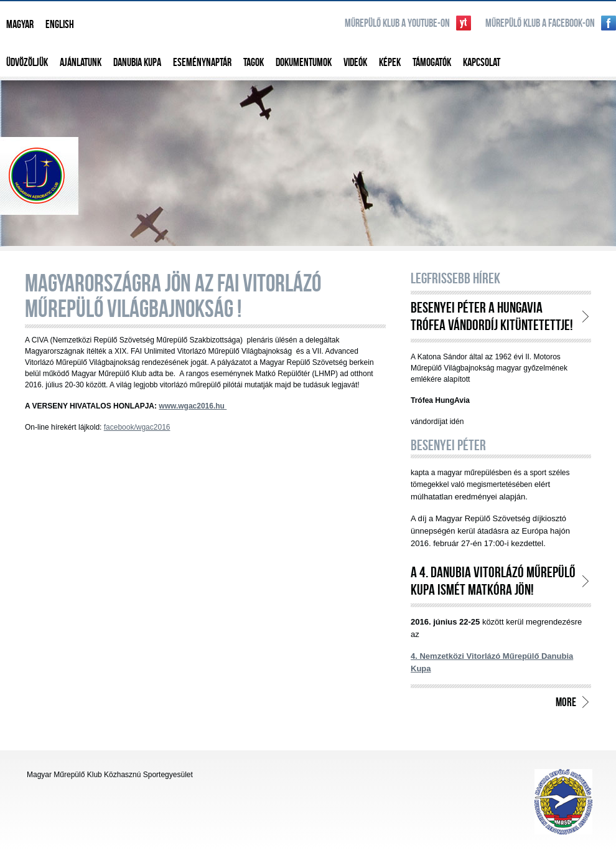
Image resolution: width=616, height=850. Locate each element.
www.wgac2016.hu (193, 406)
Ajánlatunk (81, 62)
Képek (390, 62)
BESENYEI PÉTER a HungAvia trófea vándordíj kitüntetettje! (492, 316)
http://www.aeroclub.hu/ (563, 802)
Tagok (254, 62)
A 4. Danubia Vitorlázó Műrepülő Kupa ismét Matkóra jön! (493, 581)
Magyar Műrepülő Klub (308, 162)
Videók (355, 62)
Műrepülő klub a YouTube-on (397, 23)
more (566, 702)
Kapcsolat (482, 62)
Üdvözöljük (27, 62)
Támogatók (432, 62)
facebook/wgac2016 (137, 427)
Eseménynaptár (202, 62)
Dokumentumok (304, 62)
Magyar (20, 24)
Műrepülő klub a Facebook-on (540, 23)
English (60, 24)
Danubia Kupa (137, 62)
